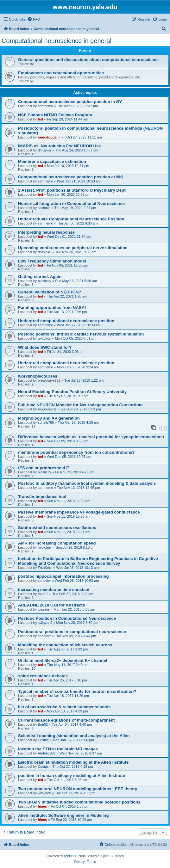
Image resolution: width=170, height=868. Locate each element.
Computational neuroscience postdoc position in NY (70, 102)
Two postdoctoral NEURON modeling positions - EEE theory (78, 789)
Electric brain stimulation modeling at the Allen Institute (73, 762)
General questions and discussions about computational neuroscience (88, 60)
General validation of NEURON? (50, 292)
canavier (44, 581)
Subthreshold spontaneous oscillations (57, 528)
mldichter (45, 547)
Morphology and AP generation (49, 418)
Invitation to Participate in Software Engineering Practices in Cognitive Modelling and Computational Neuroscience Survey (88, 561)
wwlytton (44, 338)
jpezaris (44, 609)
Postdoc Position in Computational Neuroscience (67, 618)
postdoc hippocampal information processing (63, 576)
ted (40, 119)
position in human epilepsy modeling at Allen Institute (72, 776)
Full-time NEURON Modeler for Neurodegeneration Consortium (80, 405)
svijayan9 (45, 623)
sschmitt (44, 208)
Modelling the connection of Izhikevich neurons (65, 645)
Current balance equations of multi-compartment (66, 720)
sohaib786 (46, 422)
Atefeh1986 (47, 753)
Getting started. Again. (40, 277)
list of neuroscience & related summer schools (64, 707)
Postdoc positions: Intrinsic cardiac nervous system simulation (81, 334)
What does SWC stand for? (45, 347)
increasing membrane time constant (54, 590)
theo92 (43, 594)
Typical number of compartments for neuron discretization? (77, 691)
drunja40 (44, 252)
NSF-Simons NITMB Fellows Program (55, 115)
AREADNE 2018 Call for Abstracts (51, 605)
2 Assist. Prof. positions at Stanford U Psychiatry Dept (72, 190)
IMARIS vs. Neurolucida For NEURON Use (60, 146)
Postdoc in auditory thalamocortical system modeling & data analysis (87, 483)
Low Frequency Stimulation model (52, 261)
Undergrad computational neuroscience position (66, 321)
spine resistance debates (43, 676)
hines (42, 806)
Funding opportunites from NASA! (52, 308)
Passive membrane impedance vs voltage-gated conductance (79, 512)
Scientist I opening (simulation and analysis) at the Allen (74, 736)
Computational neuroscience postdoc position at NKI (71, 177)
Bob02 (43, 724)
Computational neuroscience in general (57, 41)
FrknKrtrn (45, 568)
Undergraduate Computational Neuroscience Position (71, 219)
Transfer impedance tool (42, 497)
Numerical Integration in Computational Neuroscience (71, 203)
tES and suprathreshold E (44, 468)
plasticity (44, 281)
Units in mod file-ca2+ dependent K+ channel (63, 660)
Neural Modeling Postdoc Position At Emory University (72, 392)
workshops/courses (38, 376)
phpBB (69, 856)
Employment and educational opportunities (61, 73)
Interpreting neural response (46, 232)
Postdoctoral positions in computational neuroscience (72, 632)
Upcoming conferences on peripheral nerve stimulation (73, 248)
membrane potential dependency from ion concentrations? (76, 452)
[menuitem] (34, 19)
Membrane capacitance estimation (52, 161)
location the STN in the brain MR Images (58, 749)
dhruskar (44, 150)
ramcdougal (47, 137)
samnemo (45, 106)
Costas (43, 740)
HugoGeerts (47, 409)
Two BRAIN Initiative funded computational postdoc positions (79, 802)
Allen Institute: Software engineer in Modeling (63, 815)
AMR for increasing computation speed (57, 543)
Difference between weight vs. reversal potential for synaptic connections (91, 437)
